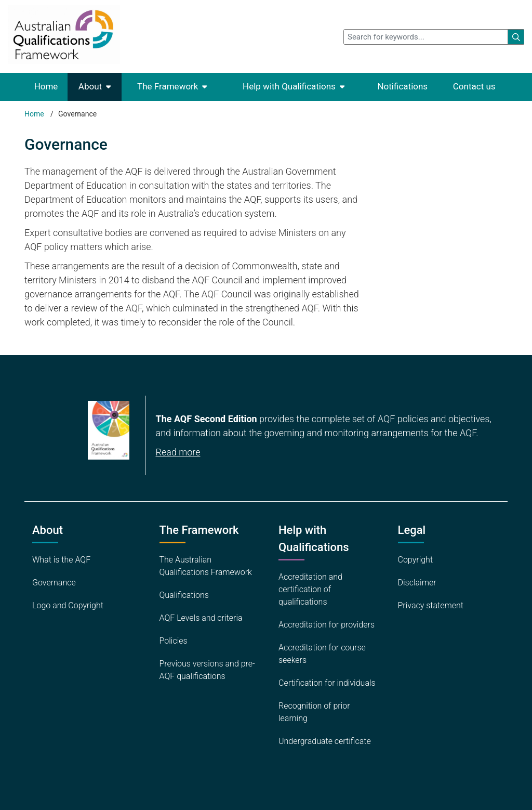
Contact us (474, 86)
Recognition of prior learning (314, 712)
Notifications (402, 86)
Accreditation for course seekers (322, 654)
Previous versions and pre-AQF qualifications (207, 670)
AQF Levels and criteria (201, 618)
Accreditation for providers (327, 625)
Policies (174, 641)
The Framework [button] (168, 86)
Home (46, 86)
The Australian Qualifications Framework (206, 566)
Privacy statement (431, 605)
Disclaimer (417, 583)
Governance (54, 583)
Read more (178, 452)
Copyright (416, 560)
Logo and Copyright (68, 605)
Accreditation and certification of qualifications (310, 589)
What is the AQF (61, 560)
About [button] (90, 86)
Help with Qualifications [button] (289, 86)
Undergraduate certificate (325, 741)
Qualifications (184, 595)
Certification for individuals (327, 683)
